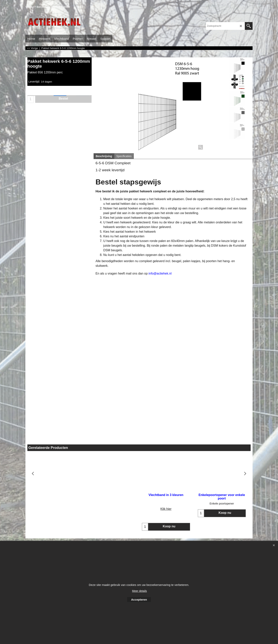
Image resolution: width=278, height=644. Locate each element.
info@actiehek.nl (160, 273)
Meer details (139, 591)
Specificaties (124, 156)
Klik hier (55, 509)
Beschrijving (104, 156)
